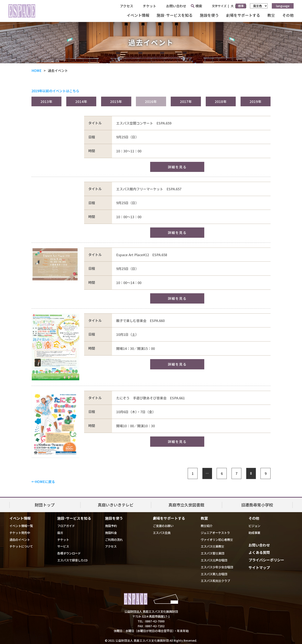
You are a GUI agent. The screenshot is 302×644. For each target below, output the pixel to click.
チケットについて (21, 546)
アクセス (127, 6)
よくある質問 (259, 552)
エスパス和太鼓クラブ (215, 581)
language (283, 6)
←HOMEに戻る (43, 482)
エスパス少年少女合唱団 (217, 567)
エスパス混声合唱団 (214, 560)
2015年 (116, 101)
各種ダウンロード (69, 553)
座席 (60, 533)
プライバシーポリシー (266, 560)
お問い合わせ (176, 6)
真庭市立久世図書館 (186, 505)
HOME (36, 70)
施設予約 (111, 526)
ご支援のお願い (163, 526)
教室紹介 (207, 526)
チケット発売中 (20, 533)
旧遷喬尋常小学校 (257, 505)
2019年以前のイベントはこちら (55, 91)
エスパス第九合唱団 (214, 574)
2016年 (151, 101)
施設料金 (111, 533)
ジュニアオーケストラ (215, 533)
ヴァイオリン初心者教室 (217, 539)
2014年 (81, 101)
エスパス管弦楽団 (212, 553)
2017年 (186, 101)
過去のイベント (20, 539)
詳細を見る (177, 167)
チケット (150, 6)
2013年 (46, 101)
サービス (63, 546)
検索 (197, 6)
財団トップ (45, 505)
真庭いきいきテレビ (116, 505)
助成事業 (254, 533)
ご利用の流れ (114, 539)
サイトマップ (259, 567)
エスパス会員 (162, 533)
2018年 (221, 101)
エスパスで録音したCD (72, 560)
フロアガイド (66, 526)
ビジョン (254, 526)
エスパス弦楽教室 (212, 546)
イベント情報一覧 (21, 526)
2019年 (256, 101)
